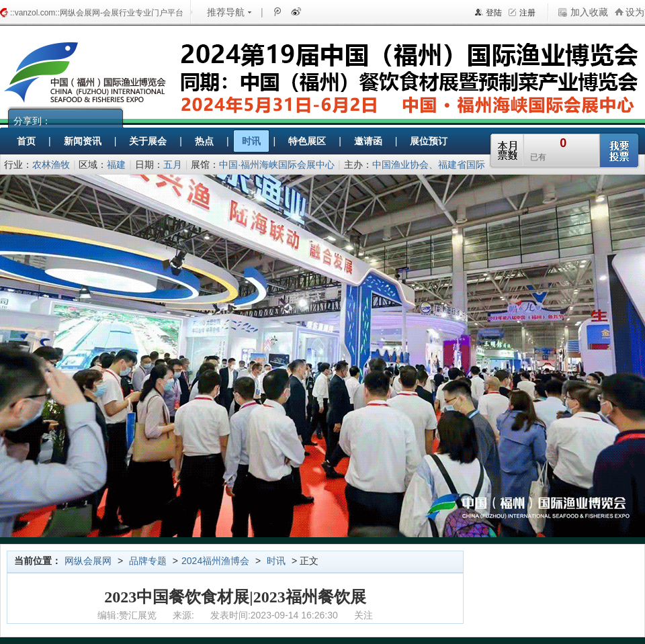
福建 (116, 165)
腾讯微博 (277, 11)
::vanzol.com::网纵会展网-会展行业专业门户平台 (97, 13)
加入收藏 (589, 12)
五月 (173, 165)
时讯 (276, 561)
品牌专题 (148, 561)
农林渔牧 (51, 165)
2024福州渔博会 (215, 561)
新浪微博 (295, 11)
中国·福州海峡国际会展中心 (277, 165)
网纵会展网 (88, 561)
